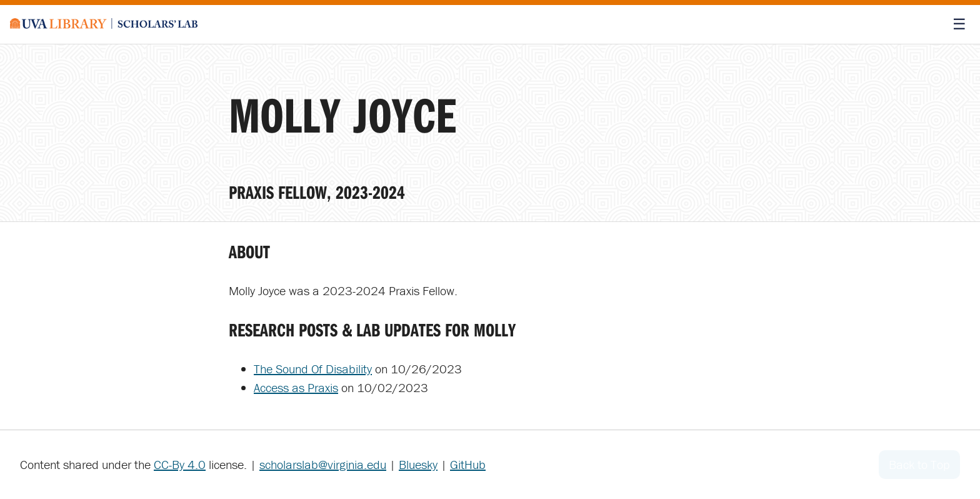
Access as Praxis (296, 387)
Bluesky (418, 464)
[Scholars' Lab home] (104, 24)
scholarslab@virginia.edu (323, 464)
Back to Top (919, 464)
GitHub (468, 464)
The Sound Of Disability (313, 369)
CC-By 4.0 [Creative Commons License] (180, 464)
